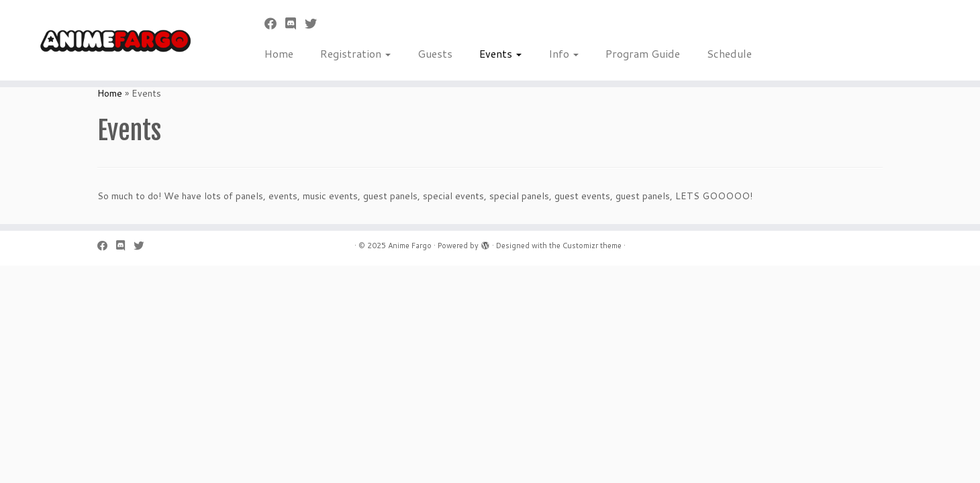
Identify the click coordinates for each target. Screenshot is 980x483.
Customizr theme (592, 246)
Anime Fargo (410, 246)
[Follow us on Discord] (295, 23)
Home (279, 53)
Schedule (729, 53)
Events (500, 53)
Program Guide (643, 53)
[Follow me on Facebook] (275, 23)
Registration (355, 53)
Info (563, 53)
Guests (435, 53)
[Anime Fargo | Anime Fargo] (113, 40)
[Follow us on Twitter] (315, 23)
